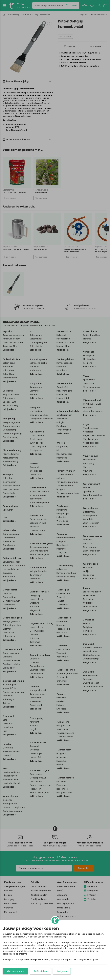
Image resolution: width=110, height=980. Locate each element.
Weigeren (62, 971)
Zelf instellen (40, 971)
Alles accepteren (15, 971)
